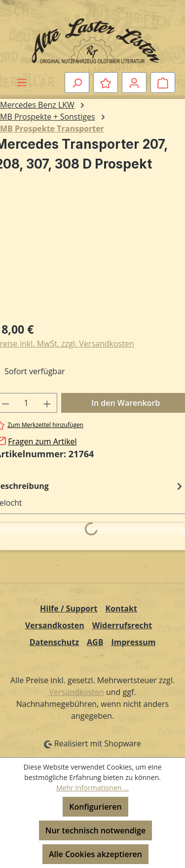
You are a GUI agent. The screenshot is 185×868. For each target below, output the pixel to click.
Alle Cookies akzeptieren (95, 854)
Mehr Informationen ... (92, 788)
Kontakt (121, 608)
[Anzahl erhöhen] (47, 403)
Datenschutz (54, 642)
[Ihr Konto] (134, 83)
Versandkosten (55, 625)
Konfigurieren (95, 807)
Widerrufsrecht (122, 625)
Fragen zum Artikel (42, 441)
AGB (95, 642)
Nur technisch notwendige (95, 830)
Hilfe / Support (69, 608)
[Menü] (22, 82)
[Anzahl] (26, 403)
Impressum (133, 642)
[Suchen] (77, 83)
